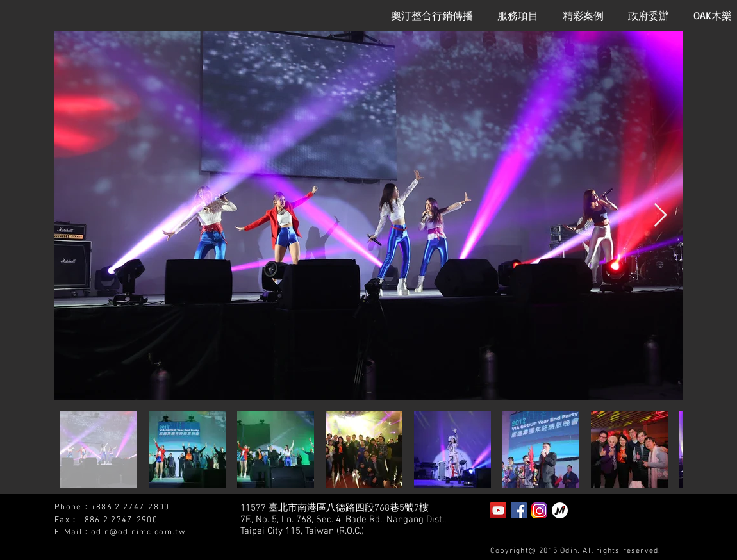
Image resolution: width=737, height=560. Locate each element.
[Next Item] (660, 216)
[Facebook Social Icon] (519, 510)
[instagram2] (539, 510)
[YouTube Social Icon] (498, 510)
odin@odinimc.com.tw (138, 532)
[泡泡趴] (560, 510)
